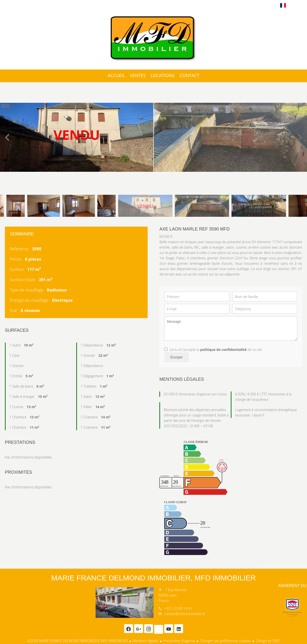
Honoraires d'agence (179, 641)
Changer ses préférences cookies (225, 641)
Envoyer (176, 357)
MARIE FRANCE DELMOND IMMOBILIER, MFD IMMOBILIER (154, 578)
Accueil (153, 39)
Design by (268, 641)
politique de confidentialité (223, 350)
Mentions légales (146, 641)
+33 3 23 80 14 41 (178, 608)
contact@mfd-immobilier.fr (185, 614)
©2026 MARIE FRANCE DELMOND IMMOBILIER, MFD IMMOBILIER (77, 641)
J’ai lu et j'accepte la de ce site (216, 350)
